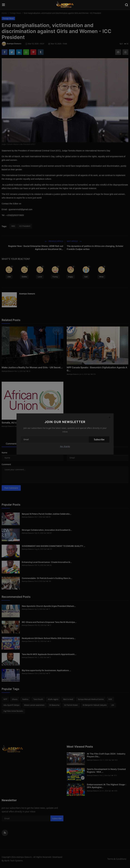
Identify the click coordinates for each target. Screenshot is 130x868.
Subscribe (99, 439)
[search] (127, 5)
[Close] (110, 417)
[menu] (3, 5)
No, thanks (65, 446)
